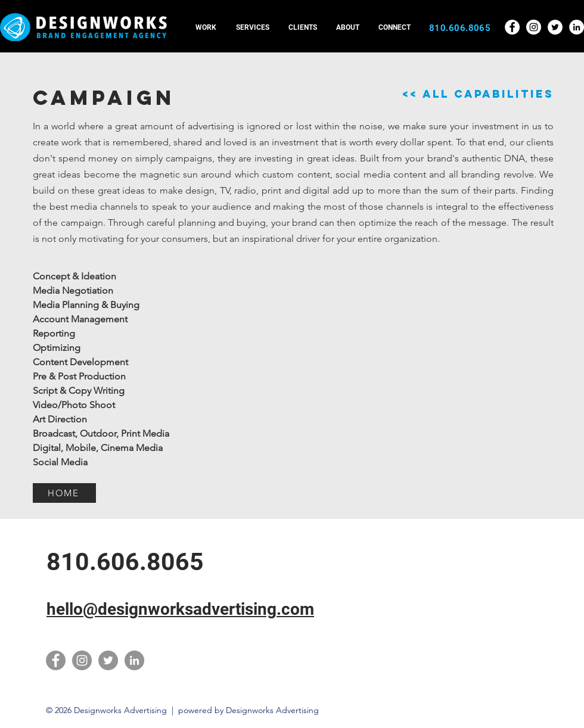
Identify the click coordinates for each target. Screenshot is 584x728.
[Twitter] (108, 660)
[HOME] (64, 493)
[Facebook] (56, 660)
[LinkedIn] (134, 660)
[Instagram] (82, 660)
